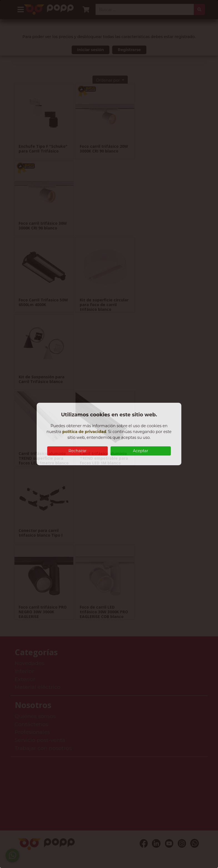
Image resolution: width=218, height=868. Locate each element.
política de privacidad (84, 432)
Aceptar (141, 451)
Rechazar (77, 451)
